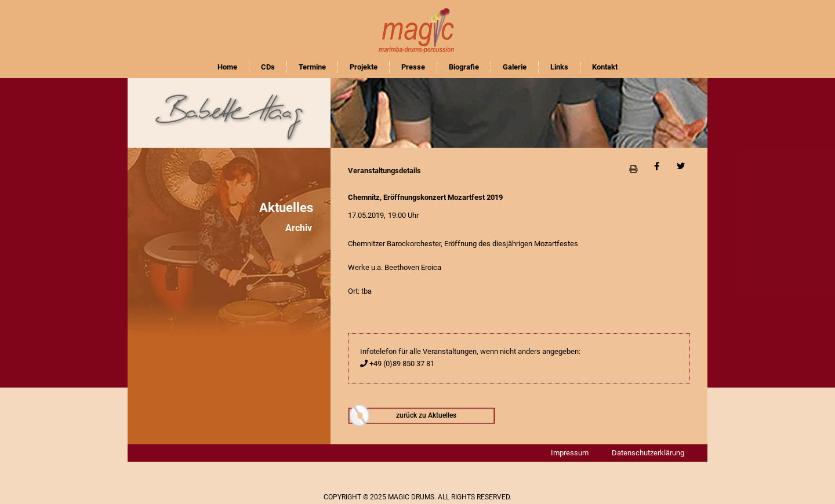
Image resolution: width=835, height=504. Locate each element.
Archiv (299, 228)
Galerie (515, 67)
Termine (312, 67)
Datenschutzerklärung (648, 453)
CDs (268, 67)
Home (227, 67)
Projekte (364, 67)
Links (559, 67)
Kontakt (605, 67)
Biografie (464, 67)
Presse (413, 67)
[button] (633, 169)
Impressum (570, 453)
